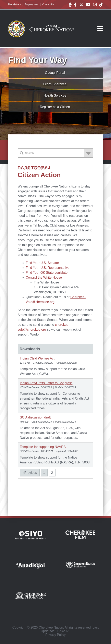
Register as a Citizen (55, 107)
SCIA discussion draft (35, 417)
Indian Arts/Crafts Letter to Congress (46, 383)
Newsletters (15, 4)
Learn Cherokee (55, 84)
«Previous (30, 473)
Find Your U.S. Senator (42, 263)
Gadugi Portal (55, 73)
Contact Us (48, 4)
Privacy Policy (55, 635)
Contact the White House (44, 277)
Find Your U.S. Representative (48, 268)
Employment (32, 4)
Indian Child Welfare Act (37, 358)
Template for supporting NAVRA (43, 447)
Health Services (55, 95)
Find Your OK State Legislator (47, 273)
